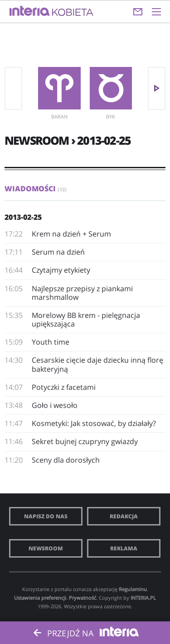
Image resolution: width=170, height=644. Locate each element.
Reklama (124, 548)
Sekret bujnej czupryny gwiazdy (85, 441)
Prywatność (83, 598)
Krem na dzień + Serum (71, 234)
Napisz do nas (46, 516)
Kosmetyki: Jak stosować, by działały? (94, 423)
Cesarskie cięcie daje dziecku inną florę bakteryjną (97, 364)
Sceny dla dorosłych (66, 460)
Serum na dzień (58, 252)
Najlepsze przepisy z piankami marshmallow (82, 293)
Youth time (51, 342)
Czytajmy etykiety (61, 270)
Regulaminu (133, 589)
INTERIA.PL (143, 598)
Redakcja (124, 516)
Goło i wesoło (55, 405)
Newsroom (46, 548)
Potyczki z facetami (64, 387)
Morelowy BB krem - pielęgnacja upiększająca (86, 320)
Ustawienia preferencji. (41, 598)
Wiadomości (36, 189)
